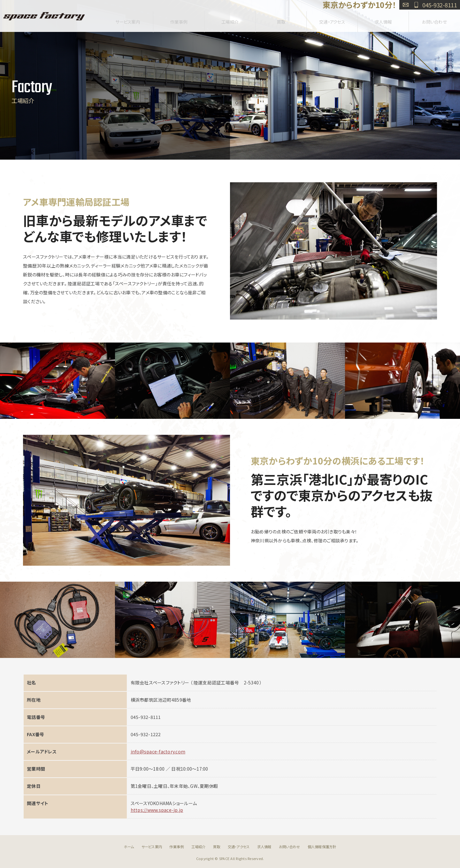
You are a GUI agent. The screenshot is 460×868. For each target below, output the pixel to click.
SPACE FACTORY (44, 16)
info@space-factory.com (158, 751)
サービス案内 (128, 20)
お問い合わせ (406, 5)
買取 (281, 20)
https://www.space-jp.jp (157, 810)
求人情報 (383, 20)
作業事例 (179, 20)
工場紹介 (230, 20)
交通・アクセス (332, 20)
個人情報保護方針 (322, 847)
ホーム (129, 847)
